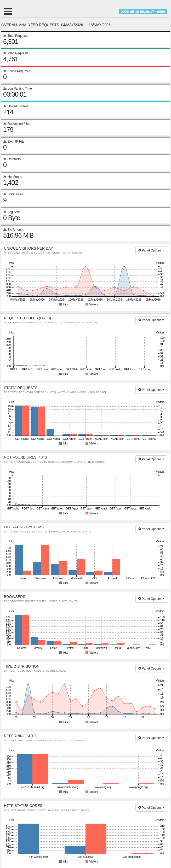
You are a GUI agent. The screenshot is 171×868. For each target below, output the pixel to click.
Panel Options (151, 250)
